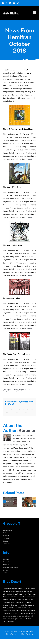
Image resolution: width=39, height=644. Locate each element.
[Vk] (7, 413)
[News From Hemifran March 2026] (10, 498)
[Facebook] (7, 409)
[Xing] (17, 413)
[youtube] (14, 3)
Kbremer (8, 389)
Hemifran (31, 159)
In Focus (14, 391)
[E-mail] (26, 413)
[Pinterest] (32, 409)
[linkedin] (10, 3)
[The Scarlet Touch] (29, 498)
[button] (5, 502)
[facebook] (3, 3)
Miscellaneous (22, 391)
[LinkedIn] (20, 409)
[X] (11, 409)
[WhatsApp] (24, 409)
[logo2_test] (11, 11)
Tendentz (30, 634)
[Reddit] (15, 409)
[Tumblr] (28, 409)
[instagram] (7, 3)
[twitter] (18, 3)
